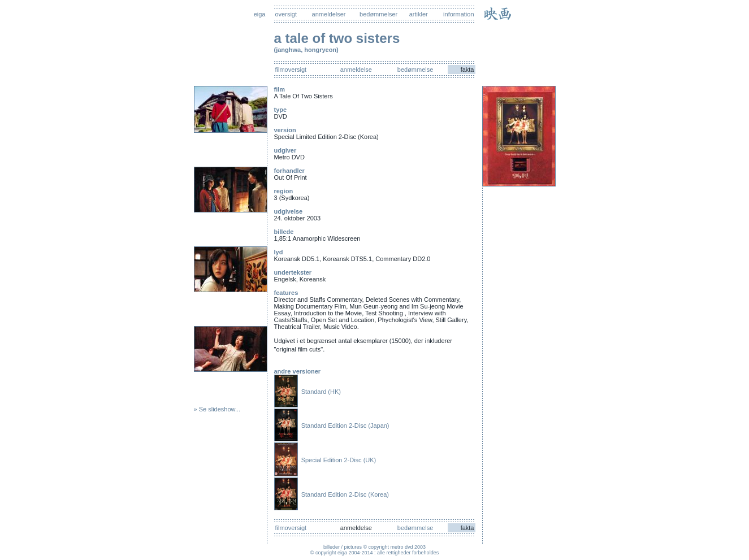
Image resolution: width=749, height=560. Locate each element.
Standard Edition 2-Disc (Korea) (345, 494)
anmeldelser (329, 14)
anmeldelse (356, 70)
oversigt (286, 14)
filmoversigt (291, 70)
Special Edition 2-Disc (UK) (339, 460)
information (458, 14)
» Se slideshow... (217, 409)
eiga (260, 14)
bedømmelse (415, 70)
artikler (419, 14)
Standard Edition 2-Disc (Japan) (345, 426)
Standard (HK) (321, 392)
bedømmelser (378, 14)
